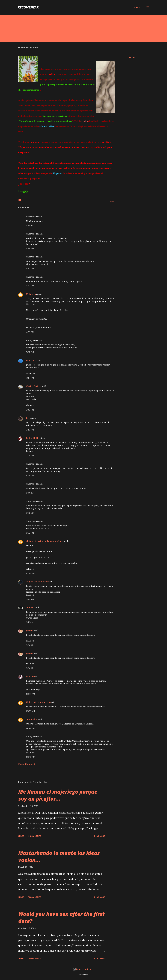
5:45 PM (30, 430)
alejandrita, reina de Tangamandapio (45, 541)
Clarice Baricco (34, 386)
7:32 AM (30, 599)
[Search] (137, 7)
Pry (28, 418)
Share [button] (132, 58)
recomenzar (28, 7)
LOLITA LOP (32, 360)
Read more (100, 836)
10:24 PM (31, 573)
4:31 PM (30, 249)
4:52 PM (30, 286)
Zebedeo (30, 676)
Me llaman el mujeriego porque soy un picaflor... (58, 795)
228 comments (34, 958)
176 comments (34, 897)
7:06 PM (30, 456)
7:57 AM (30, 622)
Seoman (30, 607)
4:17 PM (30, 226)
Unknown (31, 294)
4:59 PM (30, 332)
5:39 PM (30, 410)
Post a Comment (27, 764)
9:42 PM (30, 513)
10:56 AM (30, 711)
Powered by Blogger (83, 969)
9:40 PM (30, 493)
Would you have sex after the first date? (61, 917)
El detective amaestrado (38, 702)
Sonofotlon (32, 719)
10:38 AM (31, 694)
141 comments (34, 836)
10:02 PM (31, 757)
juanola (30, 630)
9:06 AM (30, 645)
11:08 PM (30, 728)
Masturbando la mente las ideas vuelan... (59, 856)
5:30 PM (30, 378)
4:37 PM (30, 269)
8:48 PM (30, 476)
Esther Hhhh (32, 438)
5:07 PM (30, 352)
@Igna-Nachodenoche (37, 581)
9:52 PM (30, 533)
